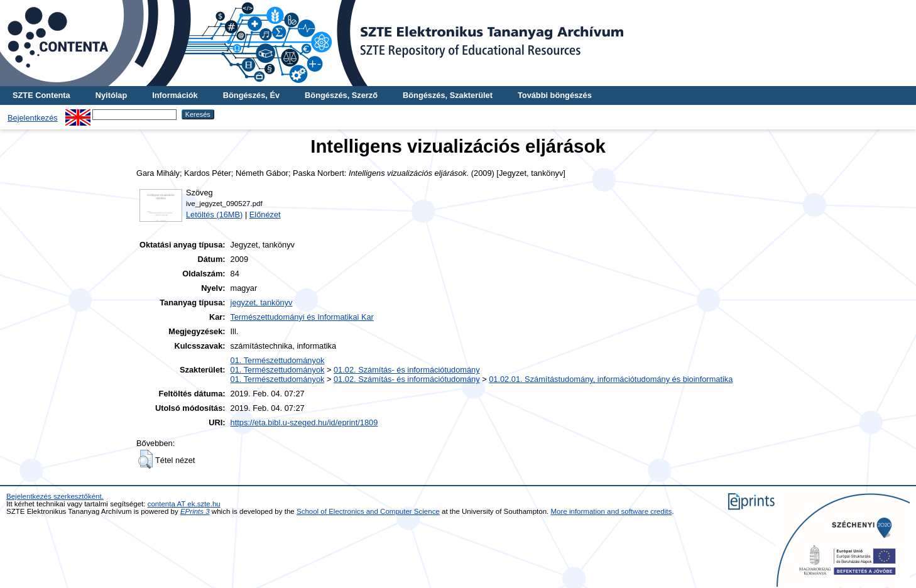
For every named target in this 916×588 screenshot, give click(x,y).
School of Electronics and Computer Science (368, 511)
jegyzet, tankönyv (262, 302)
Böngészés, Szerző (341, 95)
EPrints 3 (195, 511)
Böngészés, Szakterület (448, 95)
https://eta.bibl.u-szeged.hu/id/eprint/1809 (304, 422)
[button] (145, 459)
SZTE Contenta (41, 95)
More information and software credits (612, 511)
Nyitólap (111, 95)
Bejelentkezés (33, 118)
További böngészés (555, 95)
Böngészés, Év (251, 95)
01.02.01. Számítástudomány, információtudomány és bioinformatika (611, 379)
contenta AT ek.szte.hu (184, 504)
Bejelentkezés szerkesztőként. (55, 496)
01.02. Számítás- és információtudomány (407, 370)
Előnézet (265, 215)
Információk (175, 95)
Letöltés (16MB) (214, 215)
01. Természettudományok (278, 360)
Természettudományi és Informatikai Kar (302, 317)
